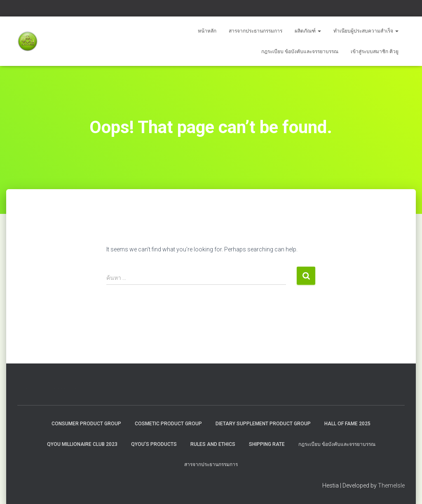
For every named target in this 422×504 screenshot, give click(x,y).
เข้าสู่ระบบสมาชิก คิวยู (375, 52)
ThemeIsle (391, 485)
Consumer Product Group (86, 424)
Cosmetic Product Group (168, 424)
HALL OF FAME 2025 (347, 424)
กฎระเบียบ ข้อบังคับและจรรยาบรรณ (300, 52)
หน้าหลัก (207, 31)
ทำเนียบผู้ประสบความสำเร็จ (366, 31)
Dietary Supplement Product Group (263, 424)
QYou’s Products (154, 444)
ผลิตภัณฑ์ (308, 31)
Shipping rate (267, 444)
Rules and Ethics (213, 444)
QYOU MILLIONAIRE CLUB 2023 (82, 444)
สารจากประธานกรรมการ (256, 31)
